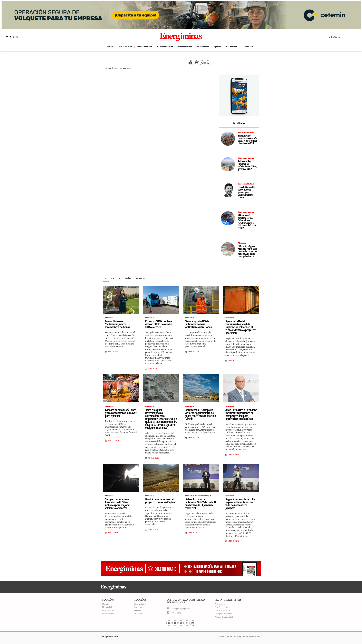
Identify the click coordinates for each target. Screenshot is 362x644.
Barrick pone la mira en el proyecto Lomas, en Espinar (160, 501)
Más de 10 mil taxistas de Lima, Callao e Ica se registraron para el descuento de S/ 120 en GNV (247, 222)
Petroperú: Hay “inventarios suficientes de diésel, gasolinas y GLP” (247, 165)
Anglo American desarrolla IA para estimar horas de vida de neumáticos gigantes (240, 504)
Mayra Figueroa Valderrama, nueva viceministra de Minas (117, 324)
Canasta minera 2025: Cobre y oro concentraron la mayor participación (121, 413)
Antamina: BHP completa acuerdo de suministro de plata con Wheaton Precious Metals (201, 414)
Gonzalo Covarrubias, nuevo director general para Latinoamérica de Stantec (247, 192)
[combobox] (342, 37)
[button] (191, 63)
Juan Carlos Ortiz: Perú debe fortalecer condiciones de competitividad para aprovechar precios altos (241, 414)
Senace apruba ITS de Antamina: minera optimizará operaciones (198, 324)
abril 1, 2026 (233, 455)
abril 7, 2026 (113, 352)
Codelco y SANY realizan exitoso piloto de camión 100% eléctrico (159, 324)
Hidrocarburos (246, 158)
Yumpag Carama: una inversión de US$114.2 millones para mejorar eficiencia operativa (117, 504)
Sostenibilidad (246, 132)
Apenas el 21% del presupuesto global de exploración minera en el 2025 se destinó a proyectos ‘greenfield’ (241, 327)
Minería (242, 243)
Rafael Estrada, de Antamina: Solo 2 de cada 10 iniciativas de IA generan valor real (200, 504)
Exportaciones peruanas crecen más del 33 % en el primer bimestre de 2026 (247, 140)
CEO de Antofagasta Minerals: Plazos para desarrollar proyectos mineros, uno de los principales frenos (247, 251)
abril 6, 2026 (194, 352)
